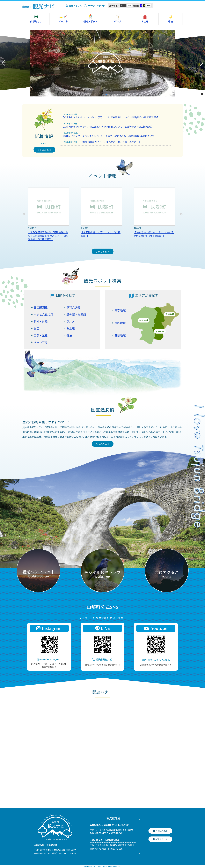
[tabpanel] (49, 214)
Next (181, 214)
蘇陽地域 (120, 336)
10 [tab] (109, 243)
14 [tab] (127, 243)
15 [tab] (131, 243)
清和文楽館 (73, 308)
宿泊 (69, 336)
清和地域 (120, 323)
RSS (43, 143)
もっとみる (44, 150)
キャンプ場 (41, 342)
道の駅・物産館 (76, 315)
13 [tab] (122, 243)
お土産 (71, 329)
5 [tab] (87, 243)
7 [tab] (96, 243)
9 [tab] (105, 243)
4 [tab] (83, 243)
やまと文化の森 (43, 315)
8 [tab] (100, 243)
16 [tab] (135, 243)
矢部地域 (120, 311)
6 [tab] (92, 243)
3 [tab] (79, 243)
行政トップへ (75, 6)
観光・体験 (41, 322)
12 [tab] (118, 243)
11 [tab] (114, 243)
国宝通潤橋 (41, 308)
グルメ (71, 322)
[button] (99, 94)
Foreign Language (97, 6)
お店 (36, 329)
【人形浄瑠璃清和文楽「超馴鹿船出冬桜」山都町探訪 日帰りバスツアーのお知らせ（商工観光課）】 (48, 236)
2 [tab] (74, 243)
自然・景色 (41, 336)
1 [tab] (70, 243)
